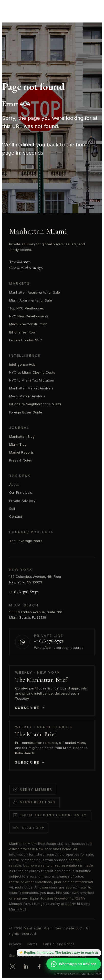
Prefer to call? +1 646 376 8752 (78, 974)
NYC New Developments (29, 316)
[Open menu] (92, 8)
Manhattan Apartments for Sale (35, 292)
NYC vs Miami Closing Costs (32, 372)
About (14, 485)
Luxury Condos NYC (26, 340)
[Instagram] (13, 966)
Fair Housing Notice (59, 944)
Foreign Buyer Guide (26, 412)
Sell (12, 509)
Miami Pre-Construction (28, 324)
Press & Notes (21, 460)
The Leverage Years (26, 541)
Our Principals (21, 492)
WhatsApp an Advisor (74, 964)
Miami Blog (18, 444)
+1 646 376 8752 (24, 592)
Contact (16, 516)
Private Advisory (22, 501)
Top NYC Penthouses (27, 308)
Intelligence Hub (22, 364)
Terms (32, 944)
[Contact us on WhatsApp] (52, 642)
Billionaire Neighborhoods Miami (35, 404)
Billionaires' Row (22, 332)
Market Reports (22, 452)
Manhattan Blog (22, 436)
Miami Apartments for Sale (31, 300)
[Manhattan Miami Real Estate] (29, 8)
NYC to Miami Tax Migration (32, 380)
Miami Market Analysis (27, 396)
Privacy (15, 944)
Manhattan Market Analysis (31, 388)
